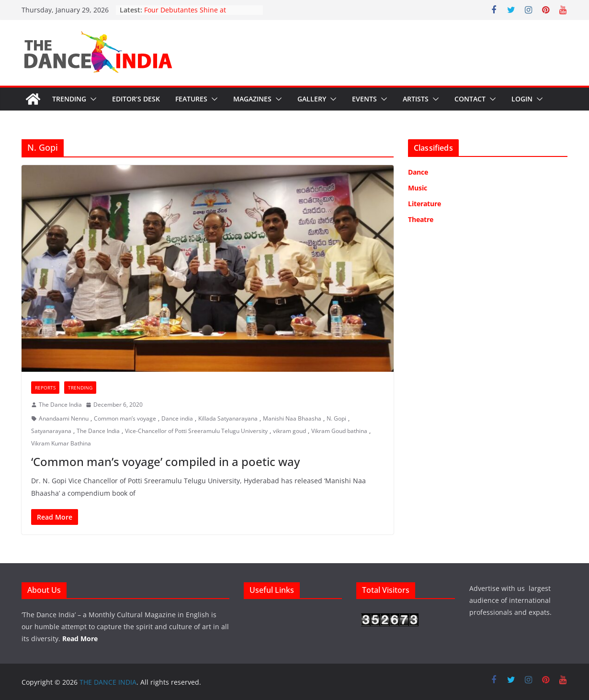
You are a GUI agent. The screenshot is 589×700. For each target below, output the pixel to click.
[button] (91, 99)
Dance (418, 172)
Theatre (421, 219)
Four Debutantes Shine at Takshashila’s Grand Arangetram (196, 15)
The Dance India (60, 405)
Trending (69, 99)
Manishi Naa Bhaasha (292, 418)
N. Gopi (336, 418)
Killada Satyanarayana (228, 418)
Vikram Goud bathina (339, 431)
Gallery (312, 99)
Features (191, 99)
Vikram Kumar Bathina (61, 443)
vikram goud (289, 431)
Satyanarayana (51, 431)
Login (522, 99)
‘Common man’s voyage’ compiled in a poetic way (165, 461)
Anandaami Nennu (64, 418)
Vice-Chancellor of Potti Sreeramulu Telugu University (196, 431)
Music (418, 188)
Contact (470, 99)
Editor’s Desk (136, 99)
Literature (425, 204)
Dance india (177, 418)
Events (364, 99)
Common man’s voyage (125, 418)
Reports (45, 388)
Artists (416, 99)
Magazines (252, 99)
